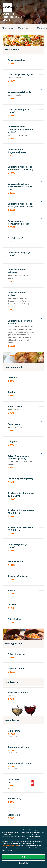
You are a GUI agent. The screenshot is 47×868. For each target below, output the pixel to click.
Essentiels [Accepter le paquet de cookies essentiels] (23, 863)
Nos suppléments (25, 28)
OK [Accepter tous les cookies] (23, 857)
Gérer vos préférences (10, 846)
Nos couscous (8, 28)
